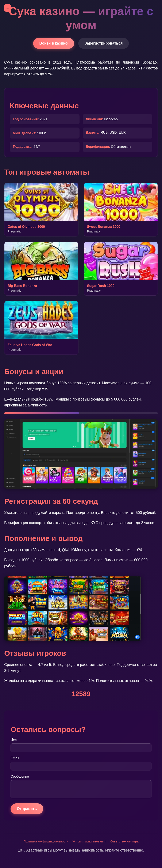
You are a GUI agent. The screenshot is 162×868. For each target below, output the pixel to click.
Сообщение (20, 776)
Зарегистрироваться (104, 43)
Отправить (27, 809)
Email (15, 758)
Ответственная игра (124, 841)
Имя (14, 740)
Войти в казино (54, 43)
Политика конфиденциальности (46, 841)
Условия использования (89, 841)
